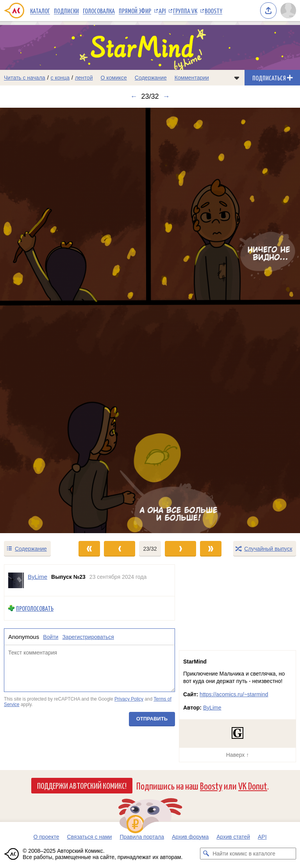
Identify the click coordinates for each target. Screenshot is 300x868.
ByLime (212, 708)
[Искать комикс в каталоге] (206, 854)
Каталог (40, 11)
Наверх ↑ (237, 755)
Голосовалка (99, 11)
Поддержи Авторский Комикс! (82, 785)
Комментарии (192, 78)
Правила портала (142, 837)
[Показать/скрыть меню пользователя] (288, 11)
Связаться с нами (89, 837)
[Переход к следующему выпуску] (150, 320)
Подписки (66, 11)
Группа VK (185, 11)
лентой (84, 78)
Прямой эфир (135, 11)
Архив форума (190, 837)
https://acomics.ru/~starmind (234, 694)
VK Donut (253, 785)
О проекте (46, 837)
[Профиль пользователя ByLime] (16, 580)
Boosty (213, 11)
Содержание (151, 78)
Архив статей (233, 837)
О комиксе (113, 78)
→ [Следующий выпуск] (166, 96)
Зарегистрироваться (88, 637)
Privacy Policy (129, 699)
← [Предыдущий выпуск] (134, 96)
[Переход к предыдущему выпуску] (37, 320)
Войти (51, 637)
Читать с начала (25, 78)
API (162, 11)
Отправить (152, 719)
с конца (60, 78)
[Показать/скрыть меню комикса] (237, 78)
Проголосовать (35, 608)
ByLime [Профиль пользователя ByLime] (37, 577)
